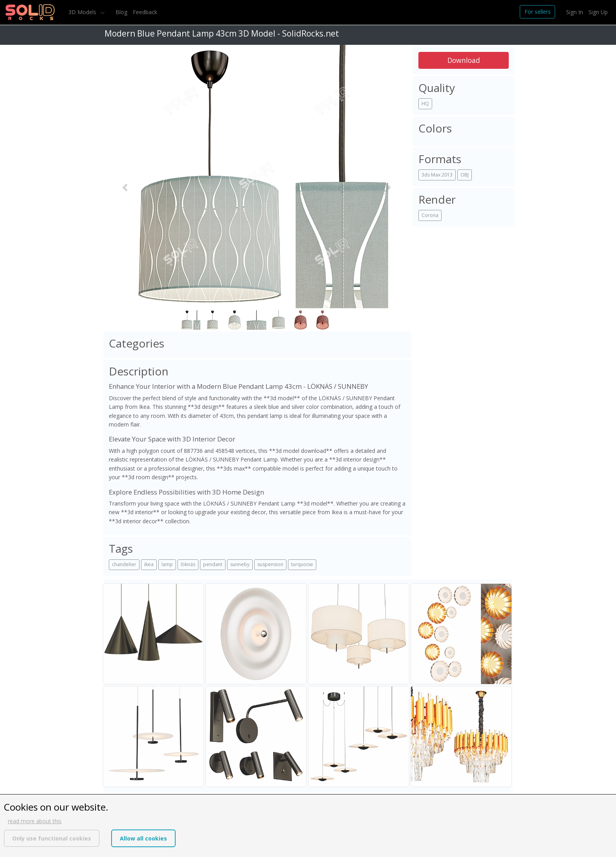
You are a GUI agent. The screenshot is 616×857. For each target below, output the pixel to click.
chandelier (124, 564)
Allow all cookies (143, 838)
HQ (425, 104)
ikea (149, 564)
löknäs (188, 564)
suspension (270, 564)
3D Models (83, 12)
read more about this (35, 821)
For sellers (538, 12)
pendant (213, 564)
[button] (125, 187)
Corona (430, 215)
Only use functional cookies (52, 838)
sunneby (240, 564)
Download (464, 60)
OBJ (465, 175)
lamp (167, 564)
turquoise (302, 564)
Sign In (575, 12)
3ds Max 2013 (437, 175)
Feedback (145, 12)
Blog (121, 12)
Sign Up (598, 12)
